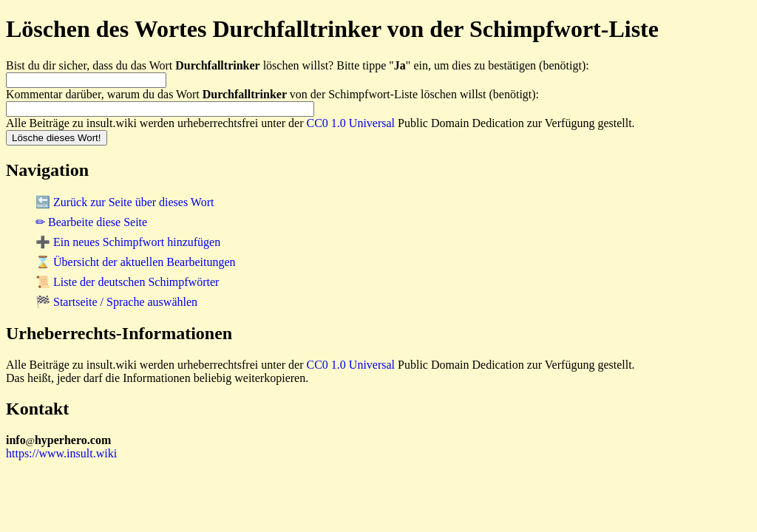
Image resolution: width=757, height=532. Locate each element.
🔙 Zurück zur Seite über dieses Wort (125, 202)
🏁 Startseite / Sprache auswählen (116, 302)
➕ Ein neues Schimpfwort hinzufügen (128, 242)
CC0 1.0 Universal (351, 123)
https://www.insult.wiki (61, 453)
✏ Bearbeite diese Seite (91, 222)
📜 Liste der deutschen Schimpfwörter (127, 282)
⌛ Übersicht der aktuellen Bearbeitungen (136, 262)
